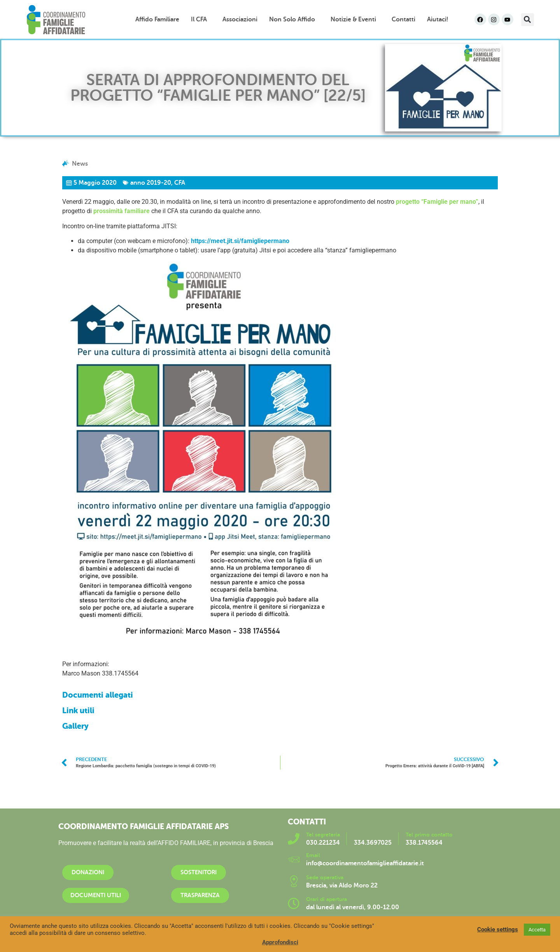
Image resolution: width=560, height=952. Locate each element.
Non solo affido (294, 19)
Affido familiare (157, 19)
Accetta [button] (537, 930)
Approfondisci (280, 942)
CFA (180, 183)
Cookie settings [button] (498, 929)
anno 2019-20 (151, 183)
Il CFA (201, 19)
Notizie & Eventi (355, 19)
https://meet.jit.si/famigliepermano (240, 241)
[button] (528, 20)
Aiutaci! (437, 19)
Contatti (403, 19)
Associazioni (240, 19)
